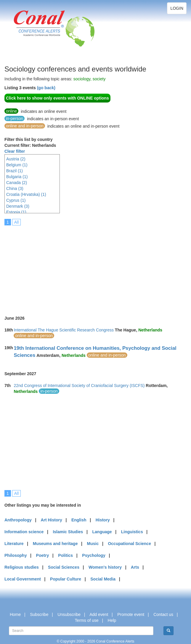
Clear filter (15, 151)
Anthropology (18, 520)
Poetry (43, 555)
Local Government (23, 579)
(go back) (46, 88)
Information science (24, 532)
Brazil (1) (15, 171)
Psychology (94, 555)
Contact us (163, 614)
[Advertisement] (98, 266)
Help (112, 620)
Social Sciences (64, 567)
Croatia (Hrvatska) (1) (26, 194)
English (79, 520)
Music (93, 544)
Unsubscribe (69, 614)
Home (15, 614)
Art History (51, 520)
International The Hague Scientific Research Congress (64, 330)
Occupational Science (129, 544)
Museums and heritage (55, 544)
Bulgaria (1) (17, 177)
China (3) (15, 188)
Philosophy (16, 555)
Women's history (105, 567)
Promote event (131, 614)
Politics (65, 555)
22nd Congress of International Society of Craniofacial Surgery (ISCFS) (79, 386)
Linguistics (132, 532)
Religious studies (22, 567)
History (103, 520)
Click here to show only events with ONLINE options (57, 98)
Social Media (103, 579)
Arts (135, 567)
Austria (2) (16, 159)
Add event (99, 614)
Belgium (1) (17, 165)
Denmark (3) (18, 206)
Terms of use (87, 620)
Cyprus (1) (16, 200)
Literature (14, 544)
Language (102, 532)
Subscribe (39, 614)
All (17, 222)
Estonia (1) (16, 212)
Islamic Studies (68, 532)
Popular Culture (66, 579)
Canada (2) (17, 183)
